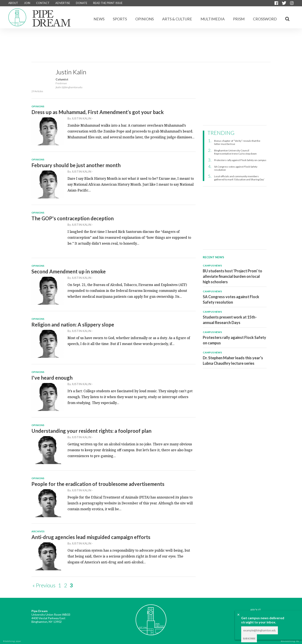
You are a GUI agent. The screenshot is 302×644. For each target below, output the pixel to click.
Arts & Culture (177, 19)
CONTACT (43, 3)
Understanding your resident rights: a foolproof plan (91, 431)
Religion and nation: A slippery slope (73, 325)
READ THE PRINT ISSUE (108, 3)
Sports (120, 19)
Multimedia (213, 19)
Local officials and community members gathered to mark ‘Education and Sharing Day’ (239, 178)
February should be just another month (76, 165)
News (99, 19)
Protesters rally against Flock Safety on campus (240, 160)
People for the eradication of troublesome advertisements (98, 484)
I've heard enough (52, 378)
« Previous (44, 585)
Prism (239, 19)
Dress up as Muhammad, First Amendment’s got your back (98, 112)
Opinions (144, 19)
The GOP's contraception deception (73, 218)
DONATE (82, 3)
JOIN (27, 3)
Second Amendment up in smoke (69, 271)
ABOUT (13, 3)
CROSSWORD (265, 19)
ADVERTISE (63, 3)
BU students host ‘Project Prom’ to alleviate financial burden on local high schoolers (232, 276)
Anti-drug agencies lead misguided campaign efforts (91, 537)
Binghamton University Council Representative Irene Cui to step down (235, 152)
